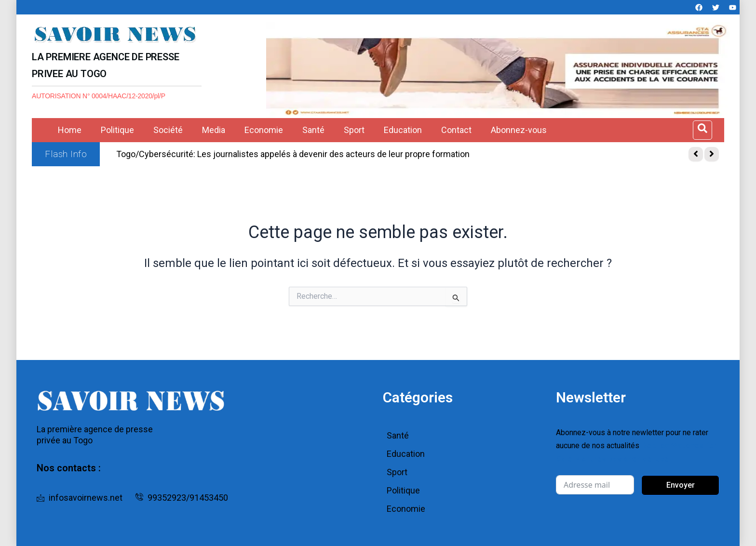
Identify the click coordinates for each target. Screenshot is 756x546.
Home (70, 130)
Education (403, 130)
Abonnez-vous (519, 130)
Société (168, 130)
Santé (313, 130)
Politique (117, 130)
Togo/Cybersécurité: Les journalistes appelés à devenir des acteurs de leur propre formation (293, 154)
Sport (354, 130)
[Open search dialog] (702, 130)
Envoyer (681, 484)
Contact (456, 130)
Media (214, 130)
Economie (264, 130)
